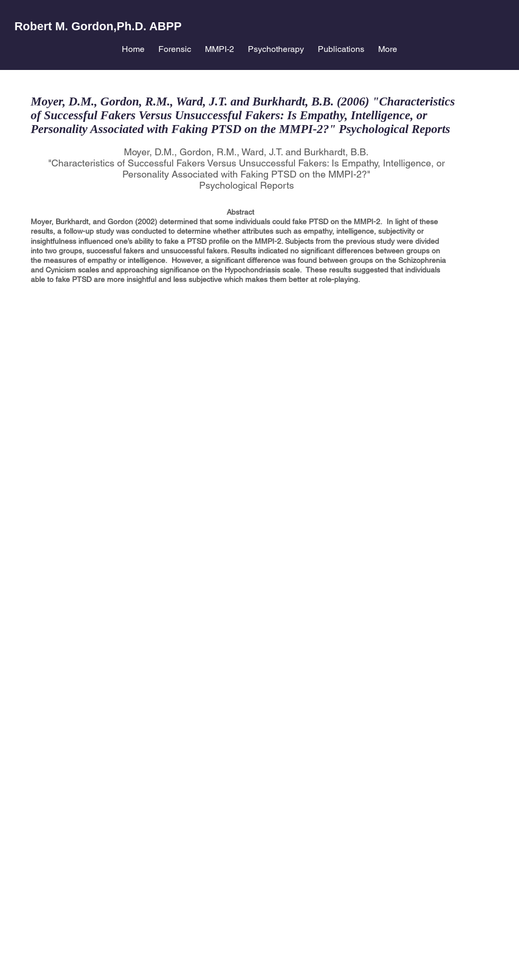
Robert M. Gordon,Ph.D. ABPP (98, 26)
